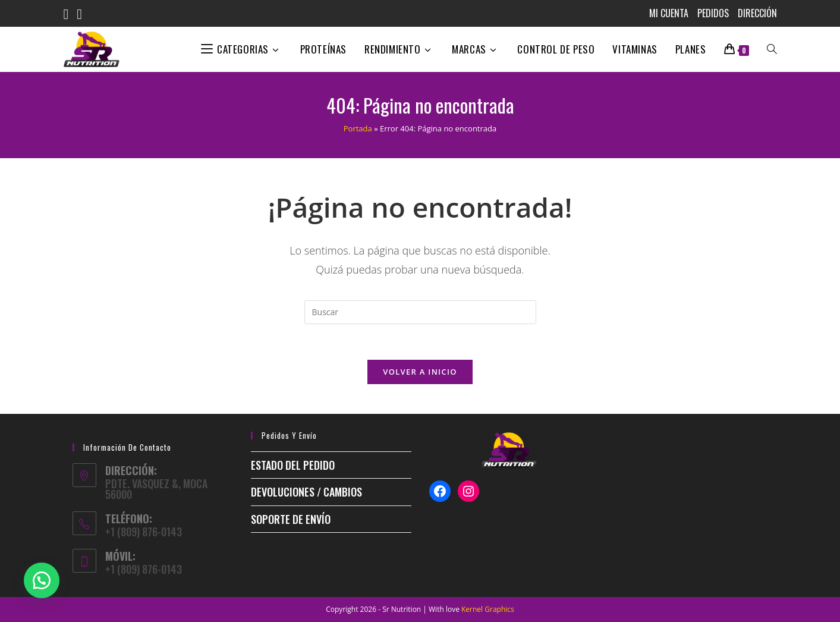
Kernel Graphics (488, 609)
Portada (358, 128)
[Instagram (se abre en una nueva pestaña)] (84, 14)
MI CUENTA (669, 13)
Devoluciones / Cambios (306, 492)
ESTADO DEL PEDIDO (293, 465)
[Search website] (772, 49)
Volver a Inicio (420, 372)
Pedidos (713, 13)
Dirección (757, 13)
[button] (42, 580)
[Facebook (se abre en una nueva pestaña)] (70, 14)
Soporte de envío (291, 519)
